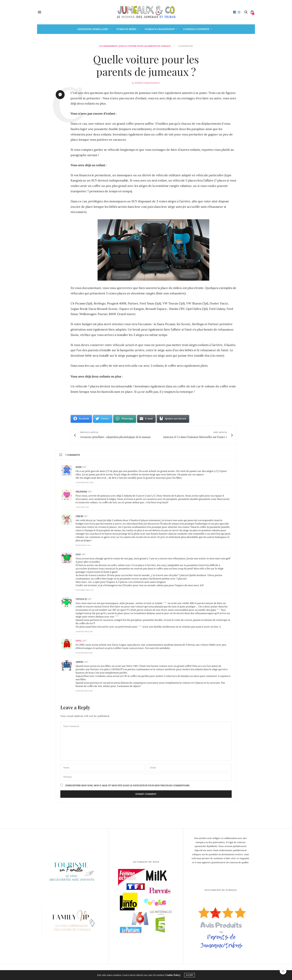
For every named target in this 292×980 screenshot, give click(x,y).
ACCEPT (189, 975)
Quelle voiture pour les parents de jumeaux (145, 46)
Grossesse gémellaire (93, 29)
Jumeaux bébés (126, 29)
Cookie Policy (173, 975)
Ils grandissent (108, 46)
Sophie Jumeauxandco (147, 83)
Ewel (79, 641)
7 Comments (70, 455)
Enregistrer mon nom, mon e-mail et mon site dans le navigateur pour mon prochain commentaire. (128, 785)
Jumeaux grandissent (160, 29)
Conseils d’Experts (196, 29)
